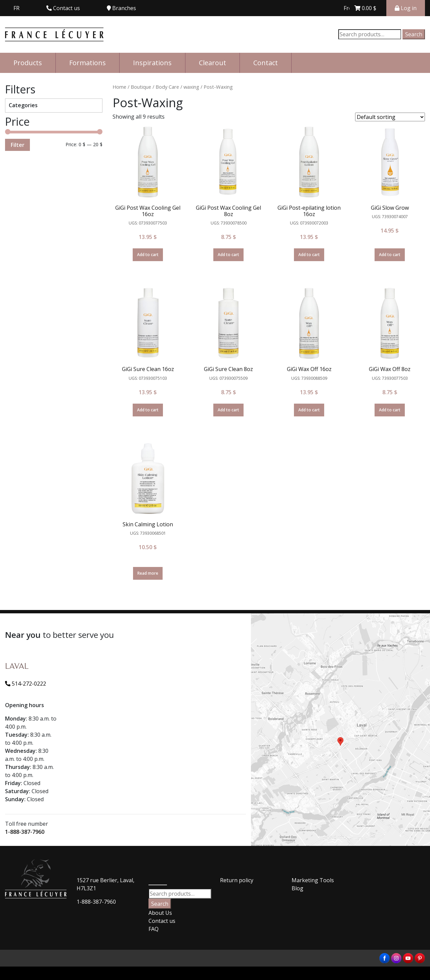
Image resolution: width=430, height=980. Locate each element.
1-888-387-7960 (25, 832)
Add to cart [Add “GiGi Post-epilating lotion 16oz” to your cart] (309, 255)
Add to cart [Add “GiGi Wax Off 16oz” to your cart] (309, 410)
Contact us (162, 921)
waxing (191, 87)
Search (414, 34)
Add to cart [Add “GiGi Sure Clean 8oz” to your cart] (228, 410)
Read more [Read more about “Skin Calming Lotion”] (148, 573)
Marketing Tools (313, 880)
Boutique (141, 87)
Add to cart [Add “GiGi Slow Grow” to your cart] (390, 255)
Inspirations (152, 63)
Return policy (237, 880)
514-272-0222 (26, 684)
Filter (17, 145)
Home (119, 87)
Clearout (212, 63)
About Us (160, 913)
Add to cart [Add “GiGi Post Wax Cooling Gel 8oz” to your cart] (228, 255)
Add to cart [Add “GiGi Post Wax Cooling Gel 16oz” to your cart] (148, 255)
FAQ (154, 929)
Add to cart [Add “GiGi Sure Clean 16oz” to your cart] (148, 410)
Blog (297, 888)
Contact (266, 63)
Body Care (167, 87)
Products (28, 63)
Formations (88, 63)
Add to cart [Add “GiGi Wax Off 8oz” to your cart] (390, 410)
